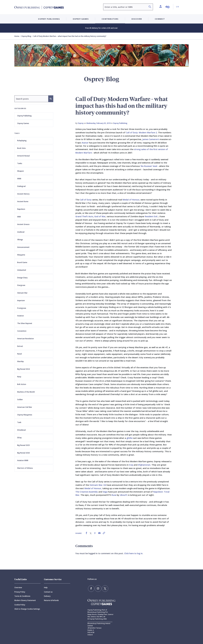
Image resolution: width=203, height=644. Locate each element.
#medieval (21, 430)
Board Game (22, 262)
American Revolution (26, 339)
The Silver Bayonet (25, 323)
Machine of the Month (26, 392)
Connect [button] (160, 19)
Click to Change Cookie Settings (27, 609)
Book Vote (21, 148)
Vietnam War (22, 293)
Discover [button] (137, 19)
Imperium (21, 300)
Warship (20, 361)
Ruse (114, 495)
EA (105, 485)
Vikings (20, 240)
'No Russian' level (149, 166)
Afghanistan (144, 465)
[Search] (150, 7)
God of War (100, 216)
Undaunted (22, 270)
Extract (20, 346)
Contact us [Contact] (48, 592)
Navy (19, 377)
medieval (21, 232)
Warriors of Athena (25, 468)
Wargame (21, 255)
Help (46, 588)
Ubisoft (124, 495)
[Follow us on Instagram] (97, 588)
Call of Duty (86, 200)
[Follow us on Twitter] (103, 588)
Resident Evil (151, 216)
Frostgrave (22, 308)
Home (17, 36)
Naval (19, 354)
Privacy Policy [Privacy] (20, 592)
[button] (167, 7)
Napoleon (21, 209)
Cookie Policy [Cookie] (20, 605)
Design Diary (22, 278)
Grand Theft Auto (84, 216)
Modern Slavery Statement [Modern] (25, 600)
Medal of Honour (131, 200)
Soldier (20, 400)
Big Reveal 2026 (23, 453)
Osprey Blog (26, 36)
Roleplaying (22, 141)
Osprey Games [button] (81, 19)
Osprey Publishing (24, 116)
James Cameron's (151, 139)
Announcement (23, 247)
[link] (86, 533)
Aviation (21, 316)
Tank (19, 422)
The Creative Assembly (87, 492)
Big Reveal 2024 (23, 369)
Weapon (21, 171)
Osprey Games (23, 123)
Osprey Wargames (25, 415)
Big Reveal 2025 (23, 445)
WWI (19, 217)
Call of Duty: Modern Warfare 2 (141, 133)
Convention (22, 331)
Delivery (47, 596)
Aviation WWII (23, 460)
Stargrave (21, 285)
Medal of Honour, (93, 488)
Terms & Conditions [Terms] (22, 596)
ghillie (130, 438)
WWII (19, 179)
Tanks (20, 163)
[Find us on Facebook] (91, 588)
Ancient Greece (23, 224)
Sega (105, 492)
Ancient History (23, 194)
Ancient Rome (23, 201)
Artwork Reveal (23, 156)
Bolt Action (22, 384)
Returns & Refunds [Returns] (51, 600)
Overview (18, 588)
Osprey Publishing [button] (49, 19)
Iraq (131, 465)
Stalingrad (21, 186)
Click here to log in (133, 553)
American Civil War (25, 407)
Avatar (85, 143)
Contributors (110, 19)
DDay (19, 438)
